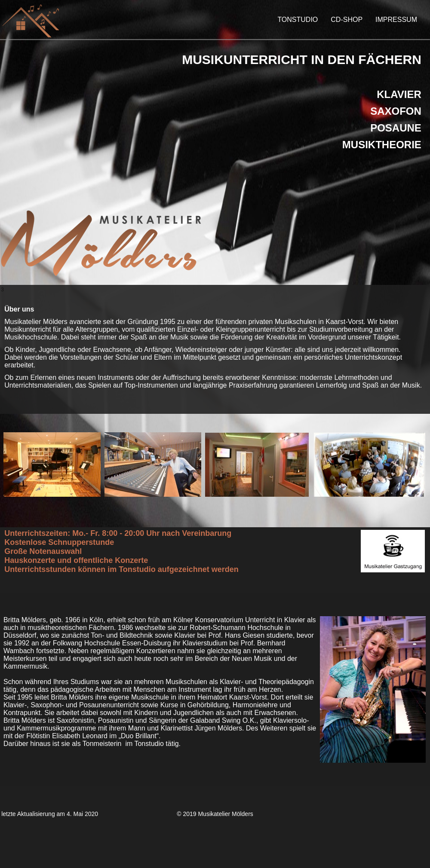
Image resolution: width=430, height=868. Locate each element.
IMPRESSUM (396, 20)
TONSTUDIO (298, 20)
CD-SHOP (347, 20)
